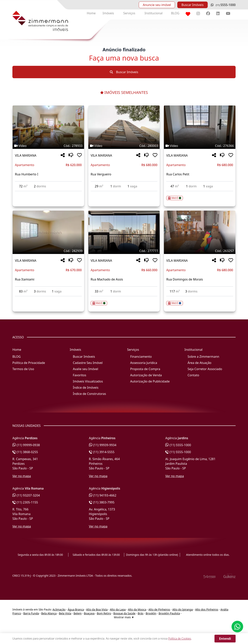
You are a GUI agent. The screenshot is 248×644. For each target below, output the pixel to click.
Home (91, 13)
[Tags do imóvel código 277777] (124, 251)
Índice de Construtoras (89, 394)
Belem (78, 613)
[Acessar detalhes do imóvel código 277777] (124, 301)
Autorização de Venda (146, 375)
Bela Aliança (49, 613)
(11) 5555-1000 (178, 445)
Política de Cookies (180, 638)
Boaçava (89, 613)
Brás (141, 613)
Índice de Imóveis (86, 388)
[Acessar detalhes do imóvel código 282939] (48, 299)
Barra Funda (31, 613)
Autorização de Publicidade (150, 381)
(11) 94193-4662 (103, 495)
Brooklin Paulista (169, 613)
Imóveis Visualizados (88, 381)
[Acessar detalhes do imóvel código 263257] (200, 301)
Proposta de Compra (145, 369)
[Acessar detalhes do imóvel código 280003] (124, 194)
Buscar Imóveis (192, 5)
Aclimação (59, 609)
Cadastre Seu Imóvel (88, 363)
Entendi (225, 639)
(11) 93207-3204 (26, 495)
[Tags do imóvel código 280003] (124, 146)
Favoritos (80, 375)
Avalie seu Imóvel (86, 369)
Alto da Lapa (118, 609)
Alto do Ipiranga (183, 609)
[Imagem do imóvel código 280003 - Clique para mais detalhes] (124, 127)
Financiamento (141, 357)
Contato (193, 375)
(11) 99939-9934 (103, 445)
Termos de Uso (23, 369)
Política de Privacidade (29, 363)
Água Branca (76, 609)
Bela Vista (65, 613)
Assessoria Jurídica (144, 363)
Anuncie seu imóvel (157, 5)
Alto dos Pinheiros (207, 609)
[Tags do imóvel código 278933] (48, 146)
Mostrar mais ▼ (124, 617)
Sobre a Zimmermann (203, 357)
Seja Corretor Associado (205, 369)
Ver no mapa (22, 476)
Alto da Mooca (137, 609)
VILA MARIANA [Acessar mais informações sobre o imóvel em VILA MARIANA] (26, 155)
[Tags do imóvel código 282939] (48, 251)
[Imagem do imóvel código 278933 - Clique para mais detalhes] (48, 127)
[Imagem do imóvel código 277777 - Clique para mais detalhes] (124, 232)
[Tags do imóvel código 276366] (200, 146)
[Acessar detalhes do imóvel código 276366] (200, 196)
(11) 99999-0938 (26, 445)
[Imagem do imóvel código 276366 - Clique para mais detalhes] (200, 127)
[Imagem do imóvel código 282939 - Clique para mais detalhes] (48, 232)
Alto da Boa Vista (97, 609)
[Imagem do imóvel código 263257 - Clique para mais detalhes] (200, 232)
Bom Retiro (104, 613)
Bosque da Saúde (124, 613)
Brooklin (151, 613)
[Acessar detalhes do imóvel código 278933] (48, 194)
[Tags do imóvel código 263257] (200, 251)
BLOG (175, 13)
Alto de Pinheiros (159, 609)
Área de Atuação (199, 363)
